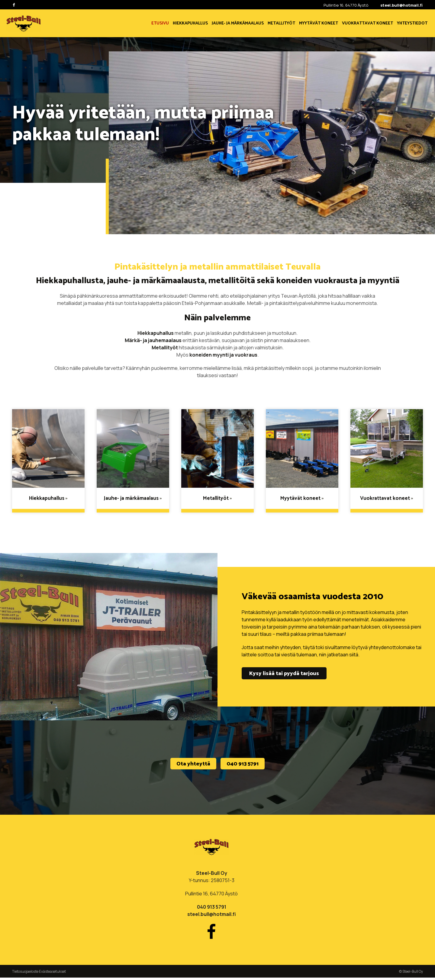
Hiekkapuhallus (156, 333)
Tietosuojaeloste (25, 974)
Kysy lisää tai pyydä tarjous (284, 674)
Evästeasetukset (52, 974)
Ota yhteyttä (193, 765)
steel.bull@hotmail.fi (401, 5)
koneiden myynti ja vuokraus (223, 355)
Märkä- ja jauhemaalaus (153, 340)
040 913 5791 (243, 765)
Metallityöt (165, 348)
